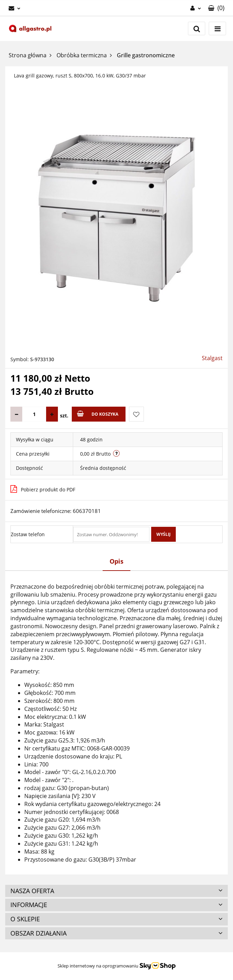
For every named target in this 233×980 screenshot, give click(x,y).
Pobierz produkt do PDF (43, 489)
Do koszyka (98, 414)
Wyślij (163, 534)
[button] (216, 8)
